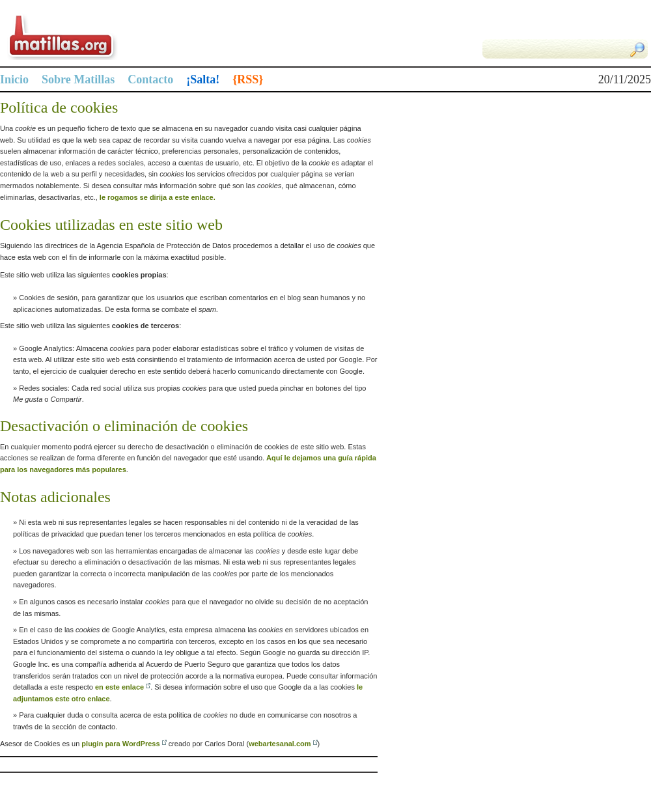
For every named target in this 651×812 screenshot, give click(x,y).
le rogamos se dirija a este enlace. (158, 197)
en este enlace (119, 687)
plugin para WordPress (120, 744)
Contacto (150, 79)
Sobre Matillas (78, 79)
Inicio (14, 79)
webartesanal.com (280, 744)
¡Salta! (203, 79)
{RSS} (248, 79)
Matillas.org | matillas (163, 36)
